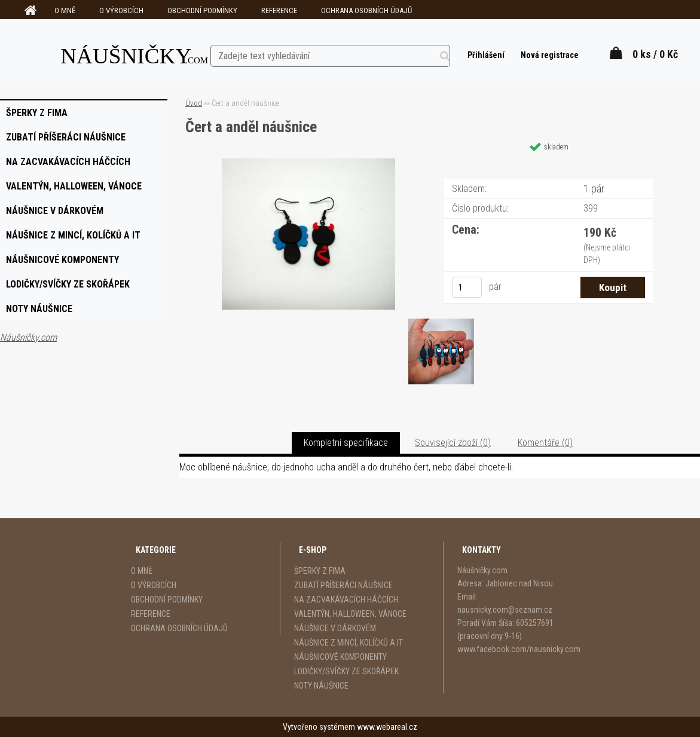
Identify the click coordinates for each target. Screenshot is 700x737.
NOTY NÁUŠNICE (321, 686)
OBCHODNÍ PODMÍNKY (202, 10)
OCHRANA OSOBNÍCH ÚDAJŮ (366, 10)
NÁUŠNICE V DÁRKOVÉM (335, 628)
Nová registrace (549, 55)
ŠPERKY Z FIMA (320, 571)
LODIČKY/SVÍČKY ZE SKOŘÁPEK (346, 671)
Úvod (194, 103)
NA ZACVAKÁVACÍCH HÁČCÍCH (346, 600)
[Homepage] (29, 11)
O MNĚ (65, 10)
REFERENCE (279, 10)
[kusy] (467, 287)
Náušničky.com (28, 337)
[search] (454, 54)
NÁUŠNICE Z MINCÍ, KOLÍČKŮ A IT (349, 643)
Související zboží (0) (453, 443)
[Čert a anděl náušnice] (308, 163)
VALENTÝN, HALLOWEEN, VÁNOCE (350, 614)
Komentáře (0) (545, 443)
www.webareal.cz (387, 727)
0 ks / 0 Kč (655, 54)
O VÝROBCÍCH (121, 10)
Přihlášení (486, 55)
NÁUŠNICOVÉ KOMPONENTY (340, 657)
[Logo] (135, 53)
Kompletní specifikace (346, 443)
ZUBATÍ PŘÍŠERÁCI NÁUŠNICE (343, 585)
